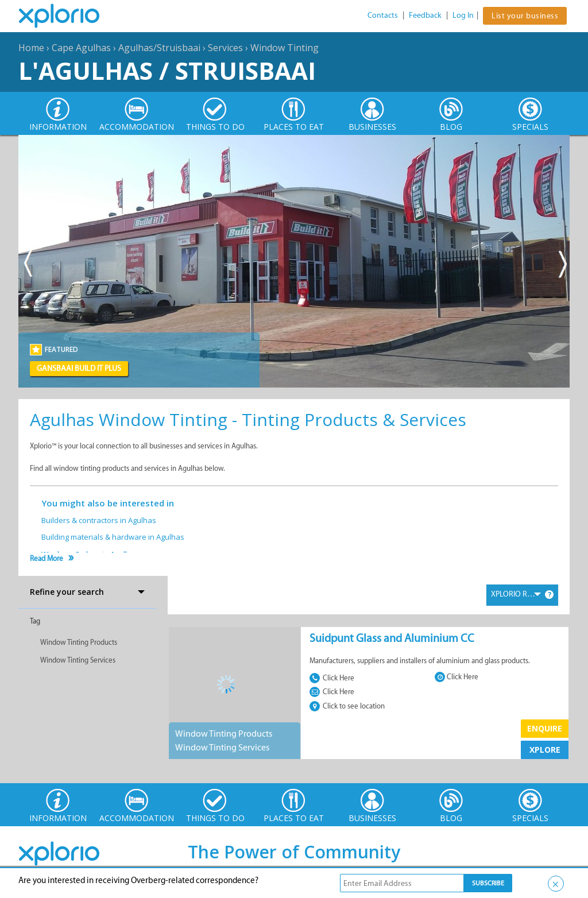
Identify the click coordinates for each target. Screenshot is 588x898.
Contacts (383, 15)
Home (31, 48)
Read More (47, 558)
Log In (463, 15)
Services (225, 48)
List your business (525, 16)
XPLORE (545, 750)
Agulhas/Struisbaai (159, 48)
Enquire (545, 728)
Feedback (425, 15)
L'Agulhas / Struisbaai (167, 70)
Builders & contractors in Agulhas (99, 520)
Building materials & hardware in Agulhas (113, 537)
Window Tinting (285, 48)
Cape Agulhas (81, 48)
